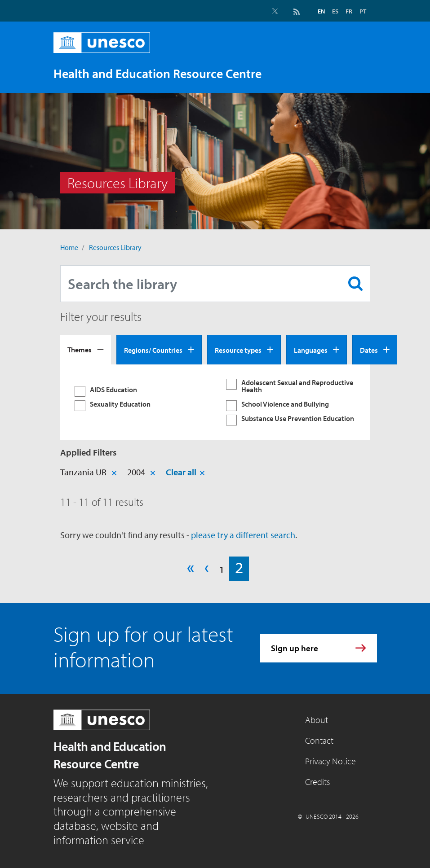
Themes (80, 350)
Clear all (181, 472)
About (317, 720)
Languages (311, 350)
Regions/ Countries (153, 350)
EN (321, 11)
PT (363, 11)
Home (69, 247)
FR (349, 11)
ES (335, 11)
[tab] (86, 350)
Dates (369, 350)
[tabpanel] (215, 402)
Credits (317, 782)
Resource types (238, 350)
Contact (319, 740)
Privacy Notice (330, 761)
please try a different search (243, 535)
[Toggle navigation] (361, 73)
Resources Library (115, 247)
